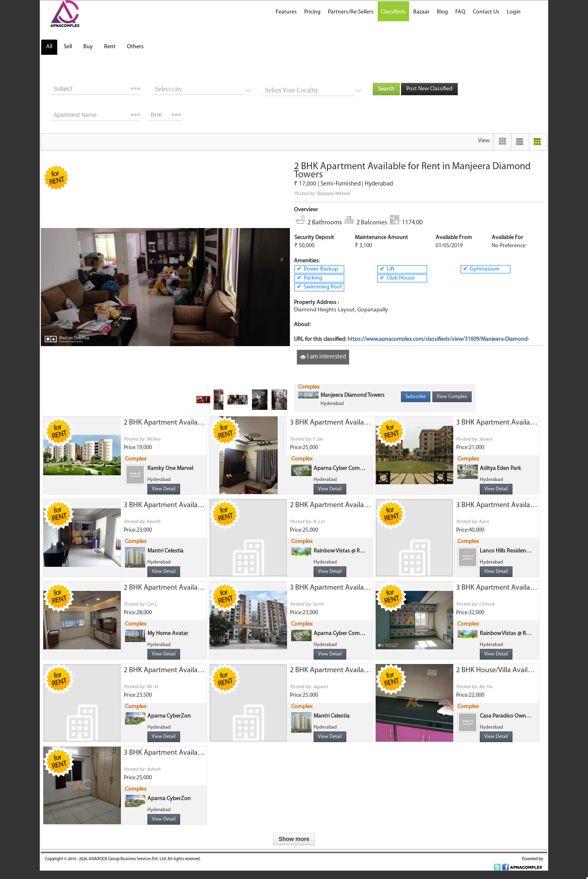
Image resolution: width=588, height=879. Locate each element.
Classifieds (393, 12)
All (49, 47)
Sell (68, 47)
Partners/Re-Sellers (351, 12)
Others (135, 47)
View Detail (164, 489)
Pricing (312, 12)
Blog (442, 12)
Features (286, 12)
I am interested (323, 357)
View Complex (452, 397)
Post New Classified (429, 89)
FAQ (460, 12)
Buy (88, 47)
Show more (294, 839)
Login (514, 12)
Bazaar (421, 12)
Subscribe (416, 397)
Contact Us (486, 12)
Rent (110, 47)
